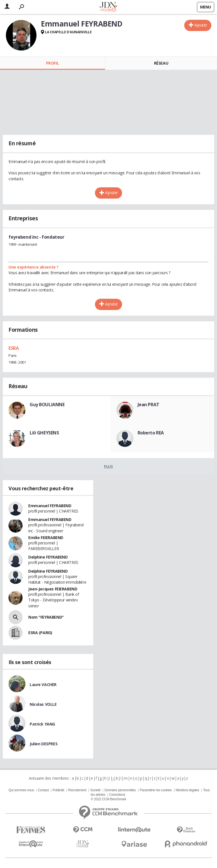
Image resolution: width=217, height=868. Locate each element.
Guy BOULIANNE (47, 405)
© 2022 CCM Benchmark (108, 799)
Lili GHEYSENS (44, 433)
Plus (108, 466)
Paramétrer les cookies (156, 790)
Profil (52, 63)
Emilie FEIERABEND (46, 538)
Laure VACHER (43, 684)
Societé (95, 790)
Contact (43, 790)
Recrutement (77, 790)
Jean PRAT (148, 405)
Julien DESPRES (44, 744)
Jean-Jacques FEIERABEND (53, 589)
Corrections (117, 795)
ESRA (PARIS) (40, 633)
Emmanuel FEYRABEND (50, 506)
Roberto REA (151, 433)
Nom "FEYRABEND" (46, 617)
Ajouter (201, 25)
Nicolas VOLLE (43, 704)
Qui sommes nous (21, 790)
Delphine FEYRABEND (48, 557)
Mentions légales (187, 790)
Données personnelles (120, 790)
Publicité (58, 790)
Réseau (161, 63)
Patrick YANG (42, 724)
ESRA (14, 348)
